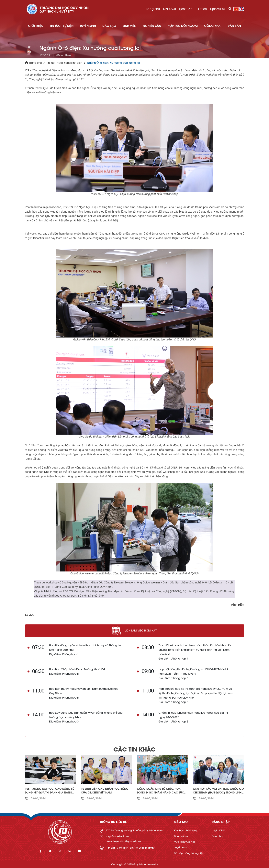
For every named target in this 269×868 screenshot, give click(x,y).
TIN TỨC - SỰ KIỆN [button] (62, 26)
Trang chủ (153, 9)
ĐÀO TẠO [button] (109, 26)
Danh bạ (217, 836)
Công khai (213, 26)
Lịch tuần (186, 9)
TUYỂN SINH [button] (88, 26)
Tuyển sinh (181, 848)
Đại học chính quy (186, 830)
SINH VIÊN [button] (129, 26)
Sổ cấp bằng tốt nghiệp (189, 853)
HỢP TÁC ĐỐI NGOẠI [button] (183, 26)
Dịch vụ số (218, 9)
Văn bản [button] (234, 26)
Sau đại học (182, 836)
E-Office (201, 9)
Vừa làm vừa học (185, 842)
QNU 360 (169, 9)
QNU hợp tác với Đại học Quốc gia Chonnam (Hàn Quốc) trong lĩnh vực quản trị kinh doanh (219, 793)
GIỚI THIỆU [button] (36, 26)
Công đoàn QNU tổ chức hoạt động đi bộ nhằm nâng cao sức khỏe (161, 793)
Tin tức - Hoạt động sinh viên (64, 63)
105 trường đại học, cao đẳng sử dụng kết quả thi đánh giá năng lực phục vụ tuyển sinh (50, 793)
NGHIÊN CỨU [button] (152, 26)
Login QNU (218, 830)
